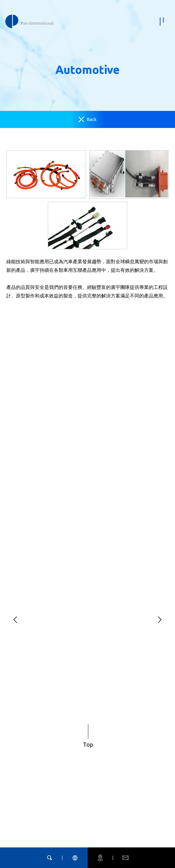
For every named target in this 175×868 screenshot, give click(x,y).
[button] (15, 620)
